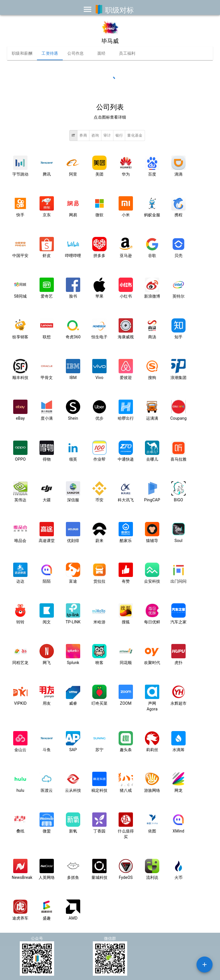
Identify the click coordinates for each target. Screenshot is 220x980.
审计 (107, 136)
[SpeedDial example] (205, 965)
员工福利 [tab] (127, 53)
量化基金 (135, 136)
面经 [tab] (101, 53)
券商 (83, 136)
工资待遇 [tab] (50, 53)
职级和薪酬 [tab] (22, 53)
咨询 (95, 136)
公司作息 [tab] (76, 53)
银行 (119, 136)
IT (73, 136)
